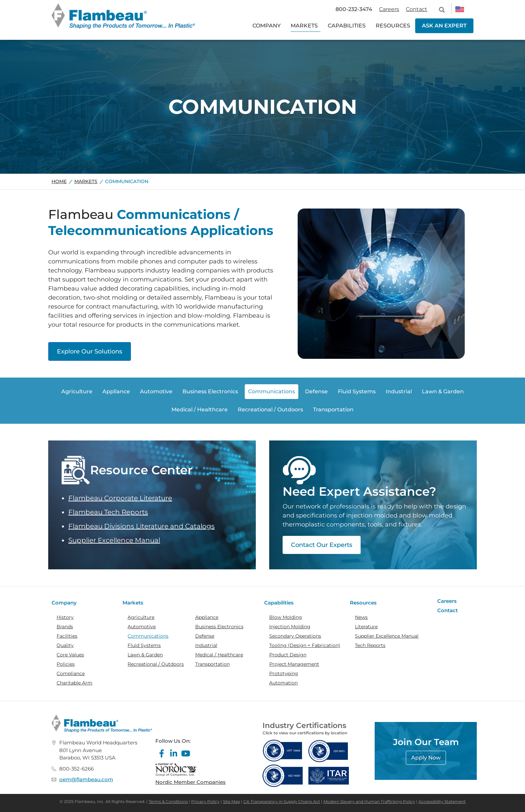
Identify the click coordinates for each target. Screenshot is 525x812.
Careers (389, 9)
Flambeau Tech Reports (108, 512)
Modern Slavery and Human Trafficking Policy (369, 801)
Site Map (232, 801)
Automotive (142, 627)
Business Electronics (219, 627)
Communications (148, 636)
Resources (363, 603)
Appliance (207, 617)
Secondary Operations (295, 636)
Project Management (294, 664)
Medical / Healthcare (219, 655)
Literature (366, 627)
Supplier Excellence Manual (114, 540)
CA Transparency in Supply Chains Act (282, 801)
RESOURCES (393, 26)
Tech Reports (370, 645)
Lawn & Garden (145, 655)
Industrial (206, 645)
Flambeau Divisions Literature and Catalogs (141, 526)
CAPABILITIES (347, 26)
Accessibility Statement (442, 801)
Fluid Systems (144, 645)
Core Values (70, 655)
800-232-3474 (354, 9)
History (65, 617)
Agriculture (141, 617)
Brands (65, 627)
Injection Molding (290, 627)
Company (64, 603)
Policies (66, 664)
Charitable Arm (74, 683)
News (361, 617)
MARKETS (304, 26)
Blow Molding (286, 617)
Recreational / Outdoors (156, 664)
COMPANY (267, 26)
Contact (417, 9)
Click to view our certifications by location (305, 733)
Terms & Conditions (168, 801)
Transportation (212, 664)
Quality (65, 645)
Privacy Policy (205, 801)
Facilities (67, 636)
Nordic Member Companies (191, 782)
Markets (86, 181)
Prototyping (284, 673)
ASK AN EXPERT (444, 26)
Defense (205, 636)
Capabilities (279, 603)
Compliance (71, 673)
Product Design (288, 655)
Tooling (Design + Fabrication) (305, 645)
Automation (283, 683)
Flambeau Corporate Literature (120, 498)
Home (59, 181)
